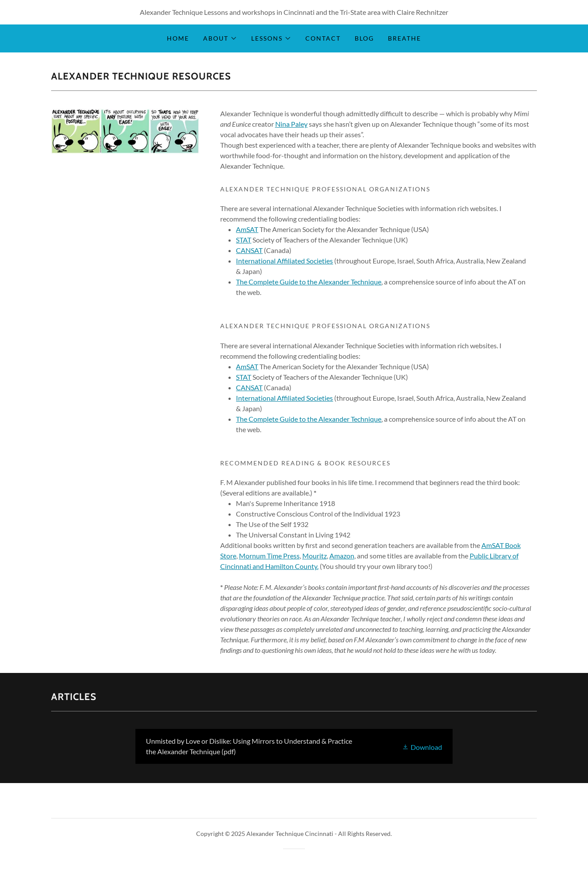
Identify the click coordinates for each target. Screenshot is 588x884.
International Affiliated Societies (284, 261)
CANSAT (249, 250)
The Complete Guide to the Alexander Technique (309, 282)
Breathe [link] (405, 38)
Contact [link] (323, 38)
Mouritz (315, 556)
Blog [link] (364, 38)
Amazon (342, 556)
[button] (220, 38)
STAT (244, 240)
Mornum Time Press (269, 556)
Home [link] (178, 38)
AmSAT (247, 229)
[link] (294, 746)
